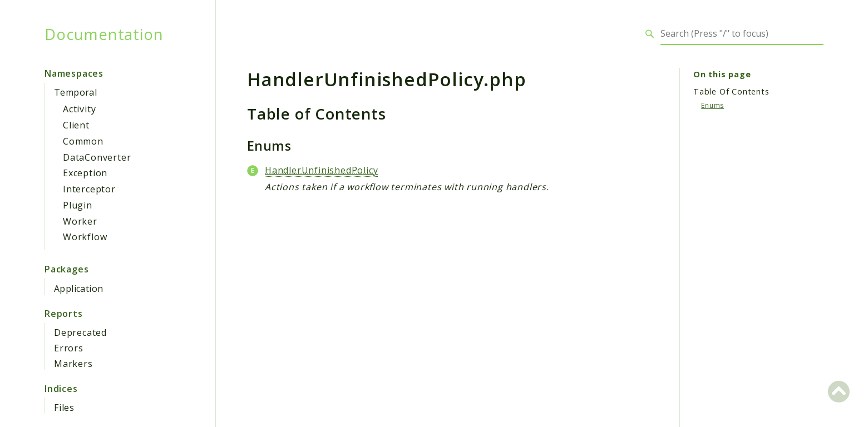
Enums (712, 105)
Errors (69, 348)
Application (78, 289)
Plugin (78, 205)
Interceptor (89, 189)
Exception (85, 173)
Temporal (75, 92)
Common (83, 141)
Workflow (85, 237)
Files (64, 408)
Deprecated (80, 332)
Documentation (104, 34)
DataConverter (97, 157)
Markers (73, 364)
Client (76, 125)
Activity (79, 109)
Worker (80, 221)
